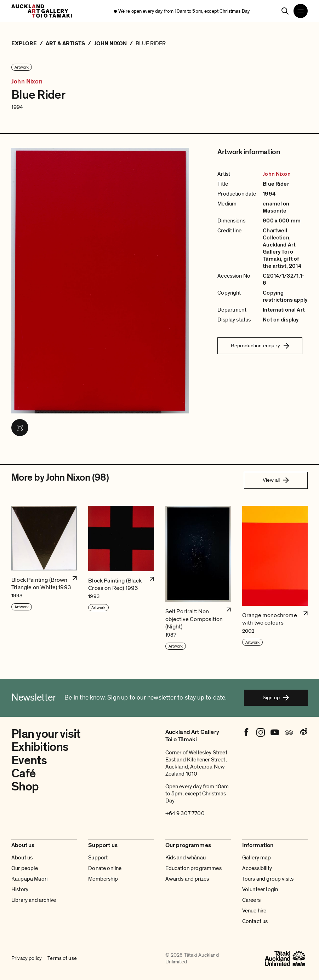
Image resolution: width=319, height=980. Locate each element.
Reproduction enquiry (260, 346)
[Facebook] (246, 732)
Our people (25, 868)
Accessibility (257, 868)
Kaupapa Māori (29, 879)
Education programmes (193, 868)
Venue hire (254, 911)
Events (29, 760)
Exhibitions (40, 747)
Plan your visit (46, 734)
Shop (25, 787)
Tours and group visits (268, 879)
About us (22, 858)
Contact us (255, 921)
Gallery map (257, 858)
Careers (251, 900)
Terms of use (62, 958)
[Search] (285, 11)
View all (276, 480)
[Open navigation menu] (301, 11)
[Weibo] (303, 732)
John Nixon (27, 82)
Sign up (276, 697)
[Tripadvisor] (289, 732)
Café (24, 773)
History (20, 889)
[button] (44, 578)
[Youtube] (275, 732)
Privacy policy (27, 958)
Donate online (105, 868)
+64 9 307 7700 (185, 813)
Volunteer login (260, 889)
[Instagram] (261, 732)
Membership (103, 879)
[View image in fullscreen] (20, 428)
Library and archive (34, 900)
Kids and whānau (186, 858)
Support (98, 858)
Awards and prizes (187, 879)
